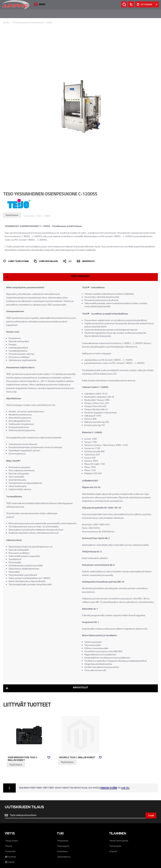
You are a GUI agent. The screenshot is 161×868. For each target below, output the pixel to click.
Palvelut (9, 837)
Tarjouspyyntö (63, 837)
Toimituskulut (115, 837)
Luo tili (125, 779)
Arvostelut (81, 679)
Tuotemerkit (10, 843)
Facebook (11, 848)
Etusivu (6, 14)
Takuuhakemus (64, 848)
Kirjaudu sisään (109, 779)
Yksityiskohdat (80, 267)
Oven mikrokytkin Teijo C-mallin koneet (23, 750)
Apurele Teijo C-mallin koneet (77, 749)
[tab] (80, 268)
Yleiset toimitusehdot (119, 832)
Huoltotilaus (62, 843)
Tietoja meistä (11, 832)
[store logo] (16, 5)
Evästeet (113, 843)
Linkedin (10, 853)
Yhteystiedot (63, 832)
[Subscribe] (151, 807)
